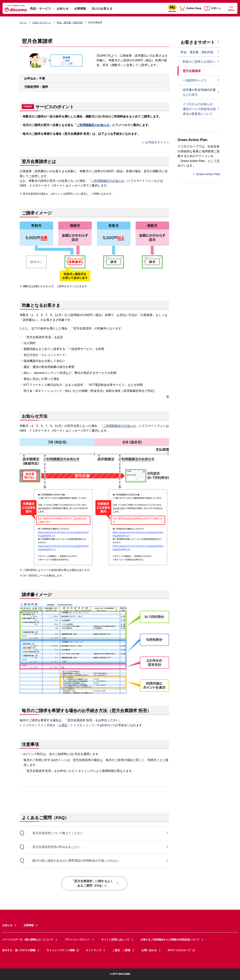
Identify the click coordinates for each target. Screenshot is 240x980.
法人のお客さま (102, 9)
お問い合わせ (149, 950)
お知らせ (63, 9)
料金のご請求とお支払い (199, 62)
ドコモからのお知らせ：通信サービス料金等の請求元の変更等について (199, 109)
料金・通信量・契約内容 (70, 22)
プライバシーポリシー (77, 940)
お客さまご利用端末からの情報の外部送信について (170, 940)
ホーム (23, 22)
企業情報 (80, 9)
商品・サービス (41, 9)
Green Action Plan (208, 174)
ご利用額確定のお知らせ (93, 125)
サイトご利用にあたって (115, 940)
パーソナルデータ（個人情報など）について (28, 940)
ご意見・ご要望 (121, 950)
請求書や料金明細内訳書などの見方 (199, 92)
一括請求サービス (195, 80)
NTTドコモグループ (182, 950)
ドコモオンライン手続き (38, 725)
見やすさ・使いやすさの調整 (19, 950)
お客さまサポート (42, 22)
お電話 (63, 725)
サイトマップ (94, 950)
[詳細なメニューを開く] (231, 8)
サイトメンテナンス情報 (63, 950)
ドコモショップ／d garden (90, 725)
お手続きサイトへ (156, 142)
